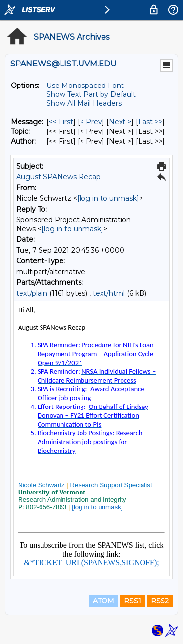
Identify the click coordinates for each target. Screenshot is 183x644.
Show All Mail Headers (84, 103)
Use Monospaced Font (85, 86)
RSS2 (160, 601)
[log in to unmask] (108, 198)
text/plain (32, 293)
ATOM (103, 601)
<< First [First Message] (61, 122)
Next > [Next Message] (120, 122)
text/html (109, 293)
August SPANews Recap (58, 177)
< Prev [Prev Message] (91, 122)
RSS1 (132, 601)
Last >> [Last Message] (150, 122)
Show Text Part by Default (91, 94)
